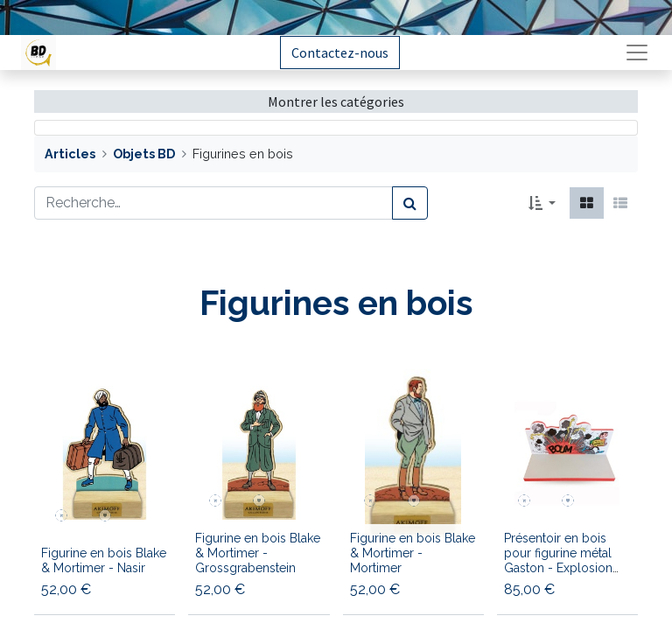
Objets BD (144, 154)
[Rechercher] (410, 203)
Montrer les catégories (336, 101)
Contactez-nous (340, 52)
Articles (70, 154)
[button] (542, 203)
